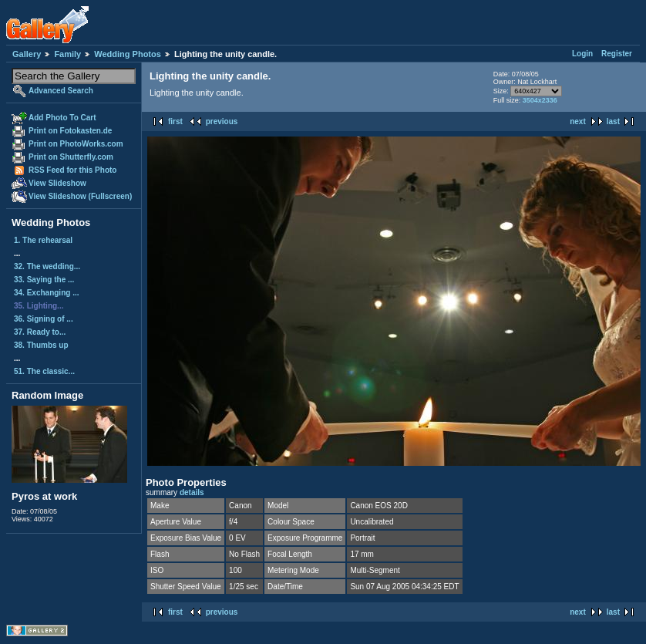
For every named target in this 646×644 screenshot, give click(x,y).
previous (222, 121)
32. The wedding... (47, 266)
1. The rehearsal (43, 240)
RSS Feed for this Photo (72, 170)
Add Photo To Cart (62, 118)
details (192, 492)
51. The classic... (44, 371)
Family (67, 54)
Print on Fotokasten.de (70, 131)
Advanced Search (61, 91)
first (175, 121)
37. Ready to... (40, 332)
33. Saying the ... (44, 280)
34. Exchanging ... (46, 293)
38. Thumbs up (41, 345)
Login (582, 54)
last (613, 121)
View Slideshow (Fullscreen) (80, 196)
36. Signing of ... (44, 319)
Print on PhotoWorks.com (76, 144)
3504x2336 (540, 100)
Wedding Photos (128, 54)
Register (617, 54)
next (578, 121)
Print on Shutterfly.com (71, 157)
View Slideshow (57, 183)
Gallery (27, 54)
